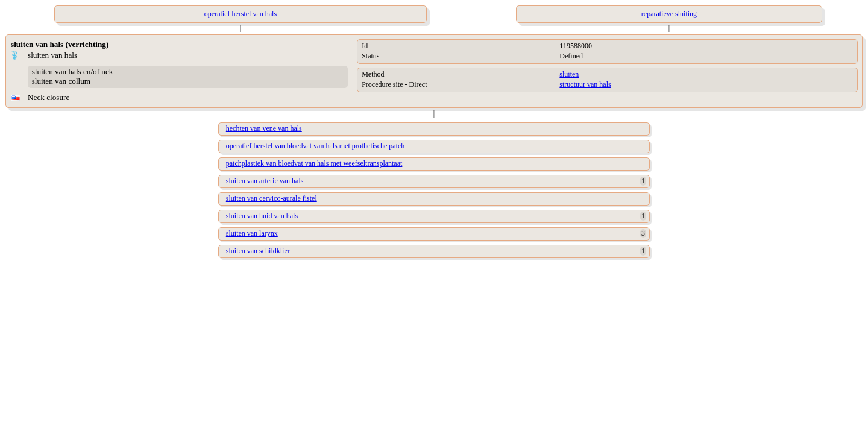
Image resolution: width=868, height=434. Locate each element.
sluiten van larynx (252, 233)
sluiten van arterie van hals (265, 181)
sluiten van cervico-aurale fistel (272, 198)
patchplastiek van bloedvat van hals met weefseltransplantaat (314, 163)
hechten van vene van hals (264, 128)
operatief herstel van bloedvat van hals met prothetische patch (316, 146)
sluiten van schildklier (258, 251)
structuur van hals (585, 84)
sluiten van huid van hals (262, 216)
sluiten (569, 74)
